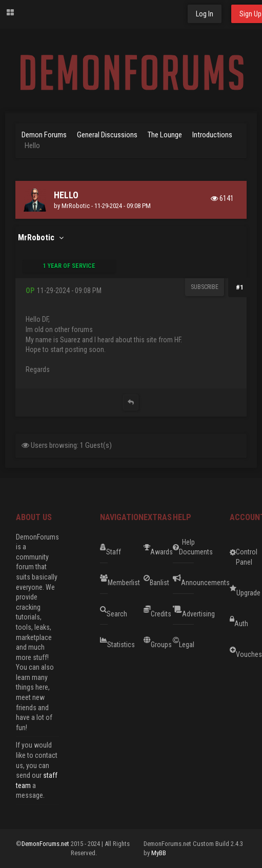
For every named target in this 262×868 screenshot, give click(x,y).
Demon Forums (44, 135)
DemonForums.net (46, 844)
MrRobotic (76, 206)
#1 (240, 287)
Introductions (212, 135)
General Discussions (107, 135)
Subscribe (205, 287)
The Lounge (165, 135)
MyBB (159, 853)
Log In (205, 14)
